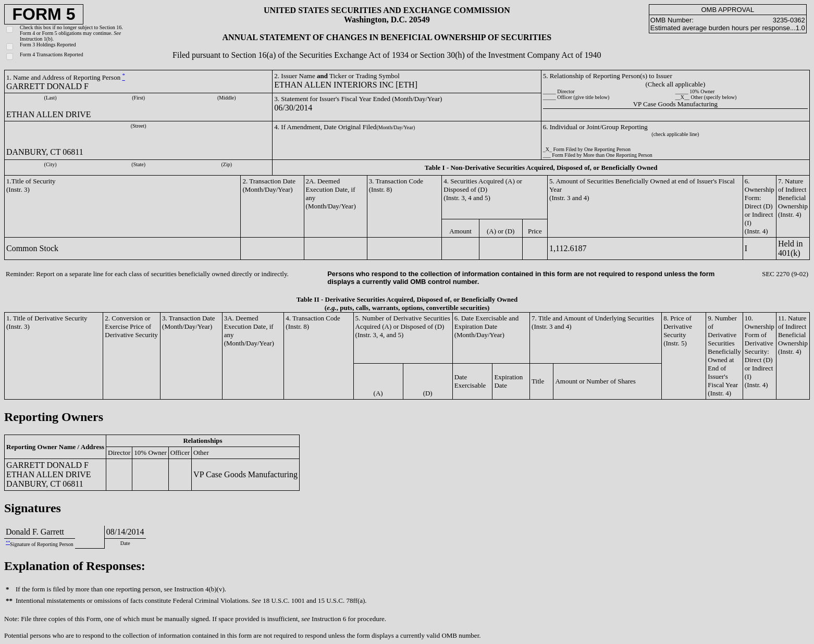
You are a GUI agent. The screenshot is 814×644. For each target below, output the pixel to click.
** (8, 543)
